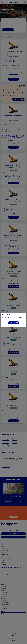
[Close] (23, 315)
